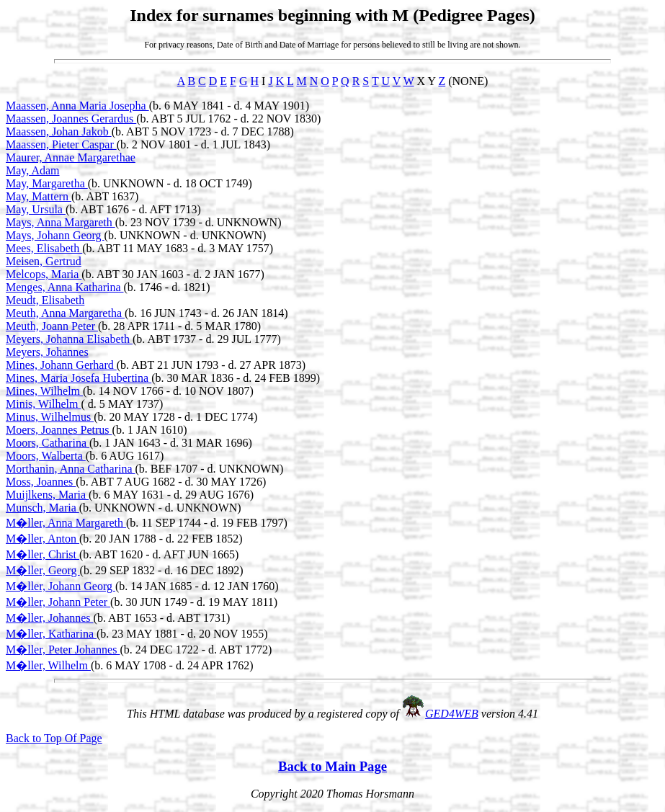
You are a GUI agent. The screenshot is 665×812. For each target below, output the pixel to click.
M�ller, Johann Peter (58, 602)
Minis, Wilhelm (43, 404)
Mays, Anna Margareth (61, 222)
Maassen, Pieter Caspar (61, 144)
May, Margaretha (47, 183)
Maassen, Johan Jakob (59, 131)
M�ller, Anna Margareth (66, 523)
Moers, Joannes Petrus (59, 430)
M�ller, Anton (43, 539)
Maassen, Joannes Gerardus (71, 119)
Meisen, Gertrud (44, 261)
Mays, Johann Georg (55, 235)
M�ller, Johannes (50, 618)
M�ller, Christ (43, 554)
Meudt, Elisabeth (45, 300)
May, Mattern (39, 196)
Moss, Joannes (41, 482)
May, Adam (33, 170)
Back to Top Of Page (54, 738)
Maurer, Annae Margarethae (71, 157)
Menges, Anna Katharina (65, 287)
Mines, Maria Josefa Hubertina (79, 378)
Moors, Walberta (46, 456)
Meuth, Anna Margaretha (65, 313)
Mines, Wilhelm (44, 391)
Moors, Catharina (48, 443)
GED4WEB (452, 714)
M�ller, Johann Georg (61, 586)
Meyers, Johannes (47, 352)
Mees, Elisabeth (44, 248)
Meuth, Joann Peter (52, 326)
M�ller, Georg (43, 570)
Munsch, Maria (43, 508)
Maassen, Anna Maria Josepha (77, 106)
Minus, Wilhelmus (50, 417)
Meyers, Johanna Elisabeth (69, 339)
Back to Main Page (332, 766)
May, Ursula (36, 209)
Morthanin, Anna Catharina (71, 469)
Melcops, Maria (44, 274)
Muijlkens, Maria (47, 495)
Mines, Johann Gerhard (61, 365)
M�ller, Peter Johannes (63, 650)
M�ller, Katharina (51, 634)
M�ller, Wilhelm (48, 665)
